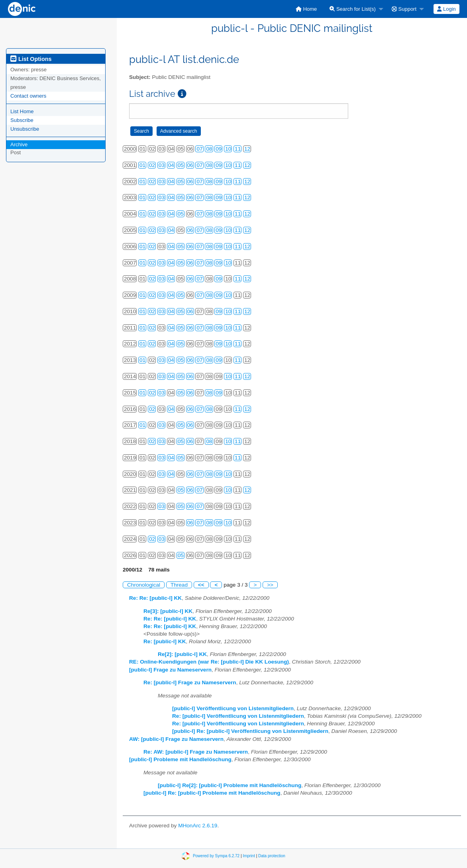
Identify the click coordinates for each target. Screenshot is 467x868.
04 (171, 165)
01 (142, 165)
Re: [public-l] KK (165, 641)
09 (219, 149)
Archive (19, 144)
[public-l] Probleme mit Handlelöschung (180, 759)
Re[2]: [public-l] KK (182, 654)
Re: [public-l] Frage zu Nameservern (190, 682)
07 (199, 149)
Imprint (249, 855)
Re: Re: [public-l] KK (155, 598)
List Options (31, 59)
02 (152, 165)
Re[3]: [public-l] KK (168, 611)
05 (181, 165)
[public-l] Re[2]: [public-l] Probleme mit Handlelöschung (230, 785)
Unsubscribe (25, 129)
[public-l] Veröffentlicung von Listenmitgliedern (233, 708)
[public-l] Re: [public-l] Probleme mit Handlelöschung (212, 793)
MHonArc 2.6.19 (198, 826)
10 (228, 149)
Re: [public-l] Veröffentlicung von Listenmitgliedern (238, 716)
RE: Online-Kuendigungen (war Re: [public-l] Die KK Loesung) (209, 662)
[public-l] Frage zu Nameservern (170, 670)
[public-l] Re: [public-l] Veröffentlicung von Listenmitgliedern (250, 731)
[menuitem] (306, 9)
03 (162, 165)
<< (201, 585)
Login (446, 9)
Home (306, 9)
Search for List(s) (353, 9)
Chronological (144, 585)
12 (247, 149)
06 (190, 165)
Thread (179, 585)
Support (404, 9)
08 (209, 149)
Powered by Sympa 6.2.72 (216, 855)
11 (238, 149)
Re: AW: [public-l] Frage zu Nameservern (196, 752)
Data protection (272, 855)
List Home (22, 111)
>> (270, 585)
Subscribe (22, 120)
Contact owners (28, 96)
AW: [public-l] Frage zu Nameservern (176, 739)
